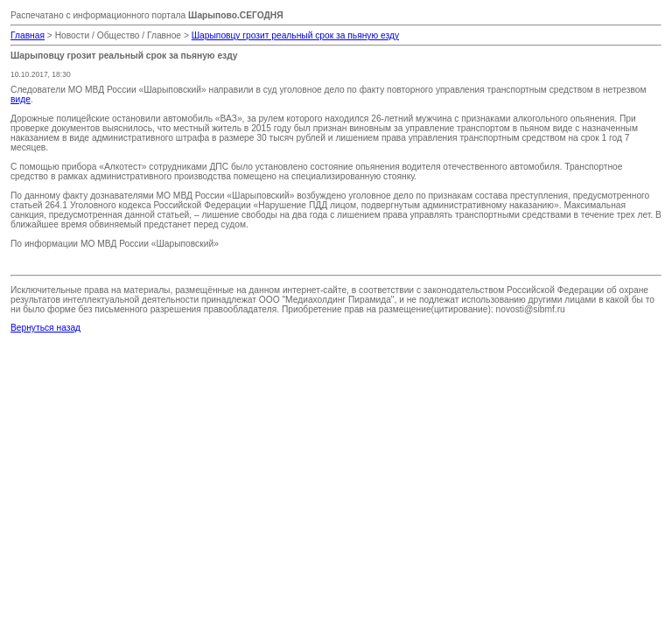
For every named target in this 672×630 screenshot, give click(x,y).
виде (21, 99)
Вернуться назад (45, 328)
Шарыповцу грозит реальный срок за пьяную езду (295, 35)
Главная (28, 35)
